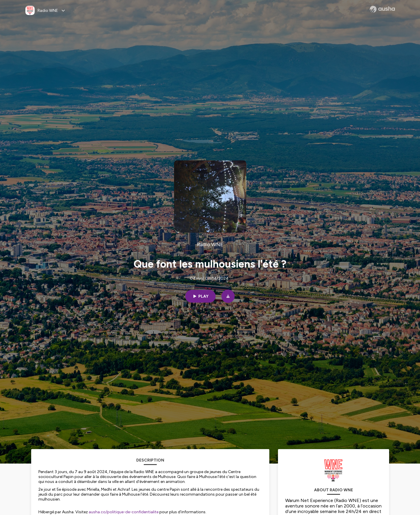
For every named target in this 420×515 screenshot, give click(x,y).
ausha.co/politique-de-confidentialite (124, 512)
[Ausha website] (382, 9)
